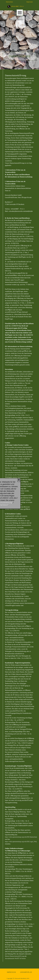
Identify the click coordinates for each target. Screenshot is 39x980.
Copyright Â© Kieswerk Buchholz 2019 (18, 978)
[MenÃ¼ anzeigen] (20, 13)
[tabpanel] (22, 6)
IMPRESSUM (11, 972)
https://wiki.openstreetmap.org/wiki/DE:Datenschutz (21, 837)
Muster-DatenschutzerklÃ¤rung (15, 956)
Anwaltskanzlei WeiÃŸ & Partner (15, 958)
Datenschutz (9, 2)
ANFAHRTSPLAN (26, 972)
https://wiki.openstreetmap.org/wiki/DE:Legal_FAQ (21, 842)
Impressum (29, 2)
